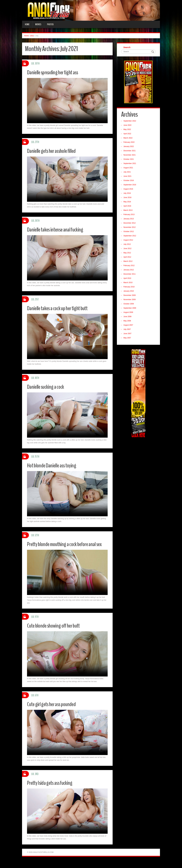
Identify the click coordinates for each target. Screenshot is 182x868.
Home (27, 24)
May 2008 (128, 321)
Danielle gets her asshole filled (54, 151)
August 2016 (129, 190)
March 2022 (129, 139)
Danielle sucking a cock (47, 387)
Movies (38, 24)
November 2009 (130, 300)
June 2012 (128, 249)
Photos (50, 24)
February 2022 (130, 143)
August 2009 (129, 313)
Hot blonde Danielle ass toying (54, 465)
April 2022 (128, 134)
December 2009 (130, 296)
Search (128, 48)
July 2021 (128, 173)
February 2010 (130, 287)
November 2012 (130, 228)
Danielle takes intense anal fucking (58, 229)
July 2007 (128, 330)
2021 (32, 36)
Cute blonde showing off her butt (56, 633)
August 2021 (129, 168)
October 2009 (129, 304)
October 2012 (129, 232)
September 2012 (130, 236)
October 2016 (129, 181)
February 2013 (130, 215)
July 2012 (128, 245)
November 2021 (130, 156)
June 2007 (128, 334)
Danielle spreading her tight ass (55, 72)
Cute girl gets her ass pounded (54, 711)
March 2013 (129, 211)
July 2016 (128, 194)
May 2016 (128, 202)
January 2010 (129, 292)
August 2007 (129, 326)
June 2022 (128, 126)
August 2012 (129, 241)
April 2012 (128, 258)
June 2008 (128, 317)
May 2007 (128, 338)
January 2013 (129, 219)
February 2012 (130, 266)
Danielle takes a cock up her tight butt (60, 308)
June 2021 (128, 177)
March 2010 (129, 283)
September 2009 (130, 309)
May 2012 (128, 253)
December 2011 (130, 275)
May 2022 (128, 130)
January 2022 (129, 147)
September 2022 (130, 121)
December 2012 (130, 224)
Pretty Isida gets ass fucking (52, 790)
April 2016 (128, 207)
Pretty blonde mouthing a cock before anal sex (65, 548)
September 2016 (130, 185)
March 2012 (129, 262)
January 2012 (129, 270)
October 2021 (129, 160)
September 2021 (130, 164)
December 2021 (130, 151)
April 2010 (128, 279)
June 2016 (128, 198)
